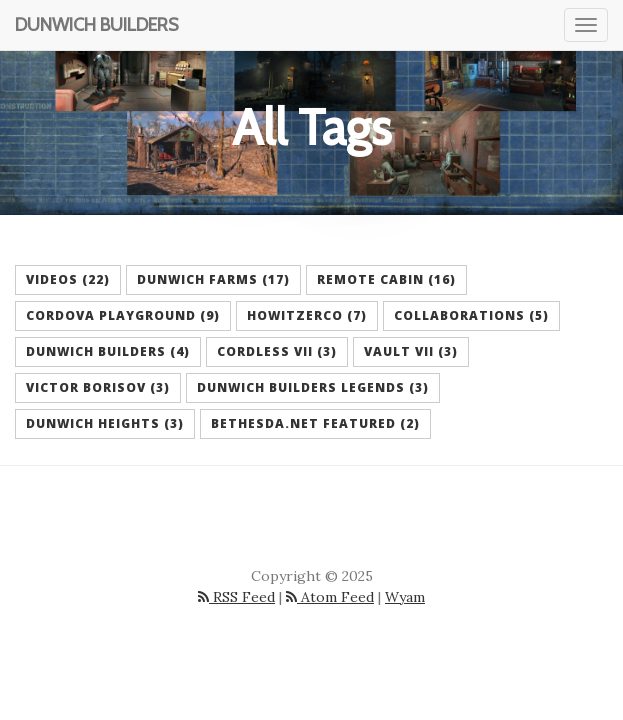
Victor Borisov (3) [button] (98, 387)
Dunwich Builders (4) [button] (108, 351)
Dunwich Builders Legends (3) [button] (313, 387)
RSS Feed (236, 597)
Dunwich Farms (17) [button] (213, 279)
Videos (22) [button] (68, 279)
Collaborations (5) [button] (471, 315)
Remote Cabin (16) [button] (386, 279)
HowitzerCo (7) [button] (307, 315)
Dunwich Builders (97, 25)
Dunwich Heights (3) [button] (105, 423)
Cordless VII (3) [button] (277, 351)
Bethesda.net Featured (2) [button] (315, 423)
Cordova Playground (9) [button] (123, 315)
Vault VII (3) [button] (411, 351)
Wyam (405, 597)
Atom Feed (330, 597)
